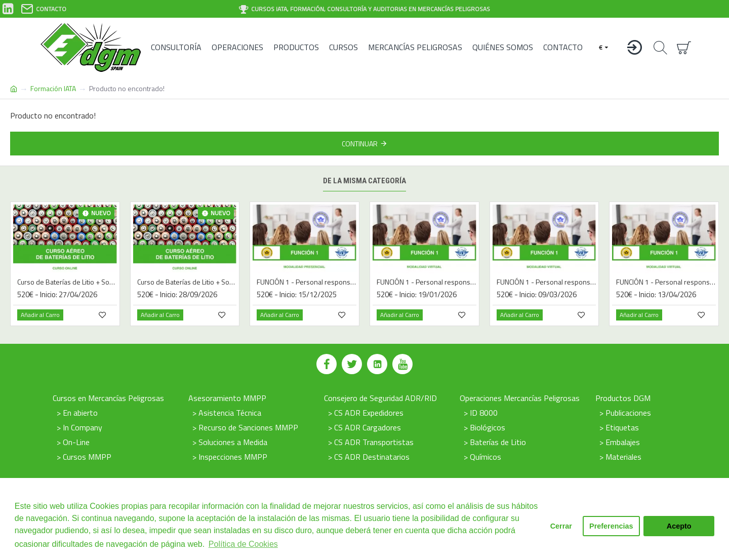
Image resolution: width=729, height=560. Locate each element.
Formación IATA (53, 88)
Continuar (360, 144)
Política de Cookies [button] (243, 544)
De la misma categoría (364, 181)
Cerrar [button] (561, 526)
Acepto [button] (679, 526)
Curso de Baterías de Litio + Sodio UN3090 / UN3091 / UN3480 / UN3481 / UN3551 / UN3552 (67, 282)
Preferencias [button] (611, 526)
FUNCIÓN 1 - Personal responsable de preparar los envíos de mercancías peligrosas (307, 282)
